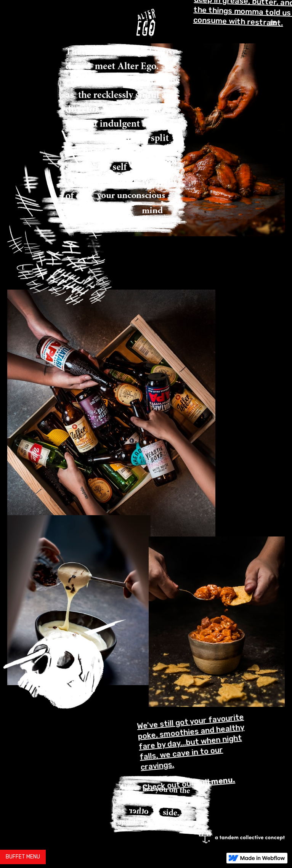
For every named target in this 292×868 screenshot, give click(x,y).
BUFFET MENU (23, 857)
